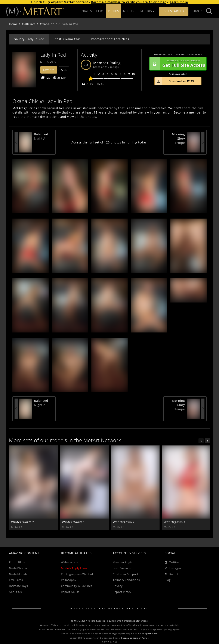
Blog (168, 580)
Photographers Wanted (77, 574)
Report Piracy (122, 592)
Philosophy (69, 580)
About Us (15, 592)
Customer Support (125, 574)
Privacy (118, 586)
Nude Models (18, 574)
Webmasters (70, 562)
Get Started (174, 11)
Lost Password (123, 568)
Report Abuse (70, 592)
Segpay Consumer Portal (135, 638)
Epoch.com (151, 634)
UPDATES (86, 11)
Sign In (198, 11)
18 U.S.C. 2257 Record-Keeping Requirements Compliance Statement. (110, 621)
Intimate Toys (18, 586)
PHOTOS (113, 11)
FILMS (100, 11)
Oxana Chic (49, 24)
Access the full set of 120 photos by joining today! (110, 142)
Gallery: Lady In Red (29, 39)
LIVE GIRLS (147, 11)
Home (13, 24)
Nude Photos (18, 568)
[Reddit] (172, 574)
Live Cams (16, 580)
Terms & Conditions (126, 580)
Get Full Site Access (177, 64)
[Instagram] (174, 568)
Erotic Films (17, 562)
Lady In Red (53, 55)
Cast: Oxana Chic (68, 39)
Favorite (49, 70)
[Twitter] (172, 563)
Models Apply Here (74, 568)
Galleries (29, 24)
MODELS (129, 11)
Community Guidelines (77, 586)
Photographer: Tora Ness (110, 39)
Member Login (123, 562)
